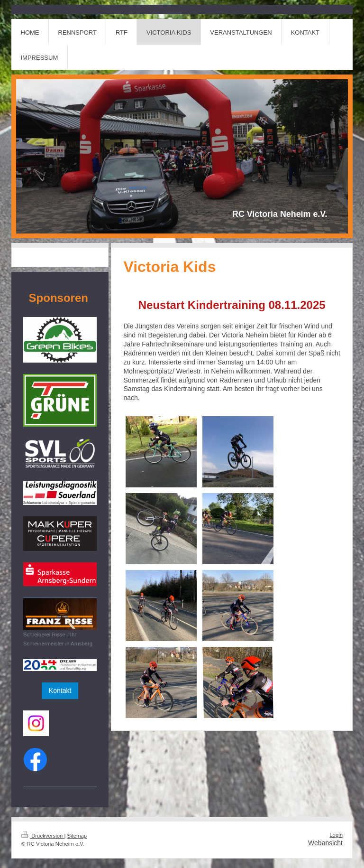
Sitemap (77, 836)
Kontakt (60, 691)
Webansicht (325, 843)
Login (336, 835)
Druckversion (43, 836)
